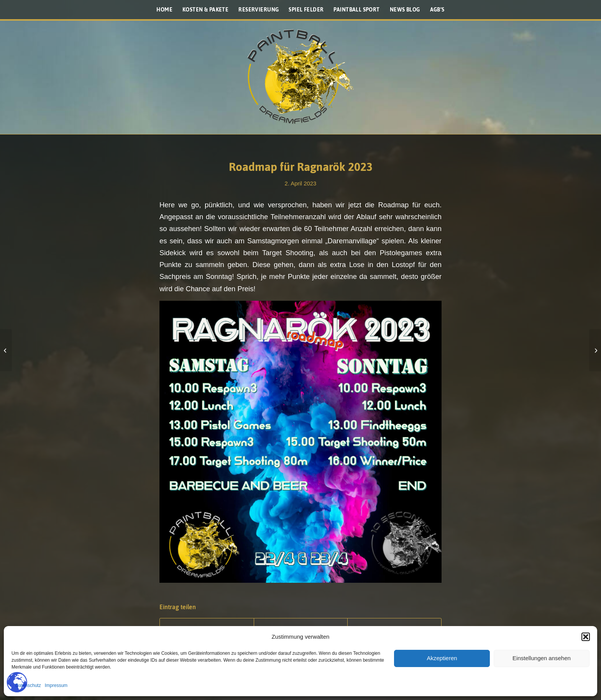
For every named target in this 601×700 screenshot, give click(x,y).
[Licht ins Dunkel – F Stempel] (6, 350)
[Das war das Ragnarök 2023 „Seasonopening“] (595, 350)
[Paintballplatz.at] (300, 77)
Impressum (56, 685)
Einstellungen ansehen (542, 658)
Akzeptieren (442, 658)
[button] (586, 637)
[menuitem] (164, 10)
